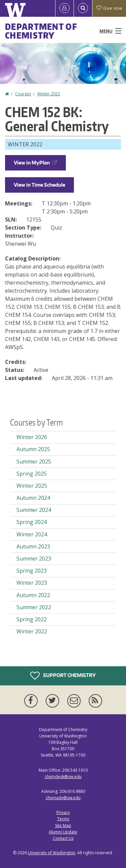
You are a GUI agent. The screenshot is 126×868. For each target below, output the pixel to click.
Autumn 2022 (33, 595)
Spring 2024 (32, 522)
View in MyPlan (35, 163)
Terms (63, 819)
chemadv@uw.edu (63, 798)
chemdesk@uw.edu (63, 777)
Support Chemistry (63, 676)
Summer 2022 (34, 607)
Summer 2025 (34, 462)
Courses (23, 94)
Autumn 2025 (33, 449)
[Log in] (65, 8)
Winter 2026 (32, 437)
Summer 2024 (34, 510)
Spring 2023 (32, 571)
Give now (109, 8)
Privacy (63, 812)
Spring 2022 (32, 619)
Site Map (63, 826)
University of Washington (52, 853)
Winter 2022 (49, 94)
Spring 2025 (32, 474)
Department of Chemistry (41, 31)
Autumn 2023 (33, 546)
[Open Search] (83, 8)
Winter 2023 (32, 583)
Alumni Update (63, 832)
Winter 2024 (32, 534)
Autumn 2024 (33, 498)
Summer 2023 (34, 559)
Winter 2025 (32, 486)
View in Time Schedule (39, 185)
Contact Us (63, 838)
